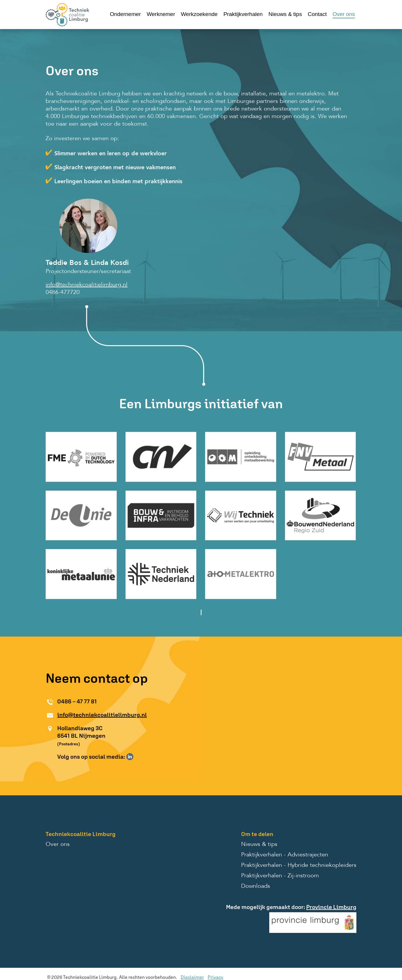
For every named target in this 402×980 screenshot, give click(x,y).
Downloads (256, 886)
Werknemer (161, 14)
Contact (317, 14)
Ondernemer (125, 14)
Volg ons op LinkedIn (130, 757)
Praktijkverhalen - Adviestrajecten (285, 855)
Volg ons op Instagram (138, 757)
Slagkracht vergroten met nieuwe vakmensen (115, 168)
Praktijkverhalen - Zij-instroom (280, 876)
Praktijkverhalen (243, 14)
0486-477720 (63, 293)
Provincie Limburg (331, 907)
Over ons (344, 14)
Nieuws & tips (285, 14)
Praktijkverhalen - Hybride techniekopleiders (299, 865)
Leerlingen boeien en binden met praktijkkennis (118, 182)
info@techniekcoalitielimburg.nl (87, 285)
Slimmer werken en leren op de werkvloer (111, 154)
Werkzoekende (199, 14)
